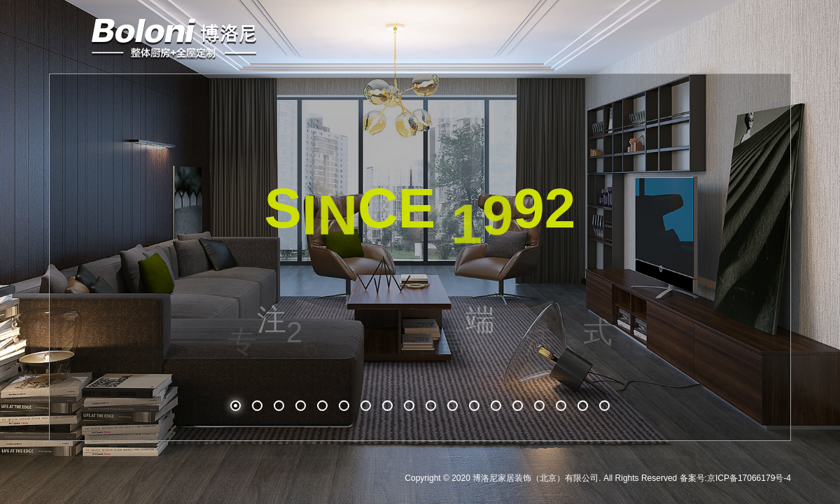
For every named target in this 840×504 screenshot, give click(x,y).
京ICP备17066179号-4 (749, 478)
